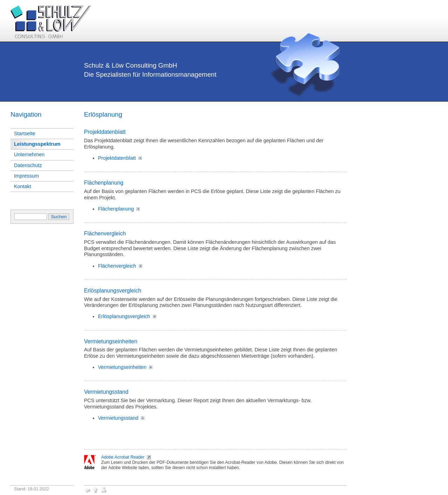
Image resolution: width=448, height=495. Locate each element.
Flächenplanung (116, 209)
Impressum (26, 176)
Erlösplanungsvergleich (124, 316)
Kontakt (23, 186)
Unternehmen (29, 154)
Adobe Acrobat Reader (123, 457)
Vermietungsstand (118, 418)
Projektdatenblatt (117, 158)
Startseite (25, 133)
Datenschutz (28, 165)
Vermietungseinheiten (122, 367)
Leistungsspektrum (37, 144)
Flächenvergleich (117, 266)
